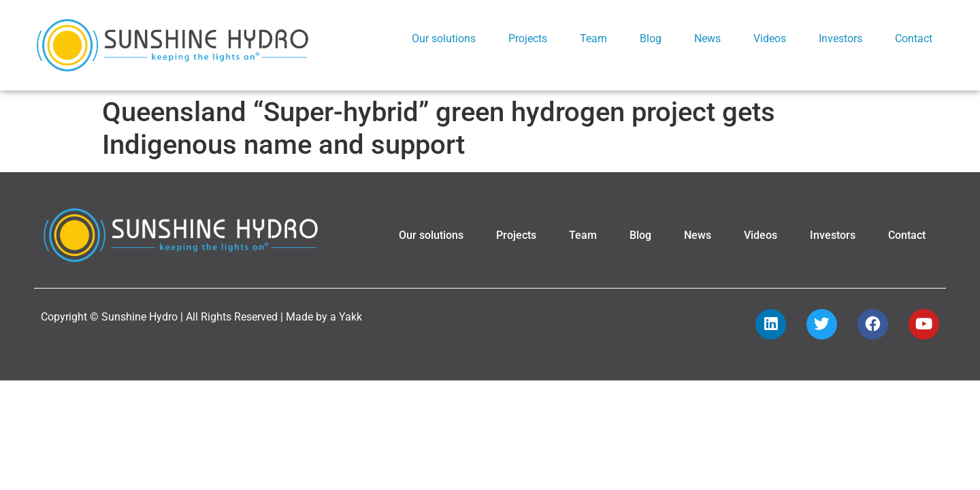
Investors (840, 38)
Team (593, 38)
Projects (528, 38)
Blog (651, 38)
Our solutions (444, 38)
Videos (770, 38)
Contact (914, 38)
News (707, 38)
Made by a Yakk (324, 302)
